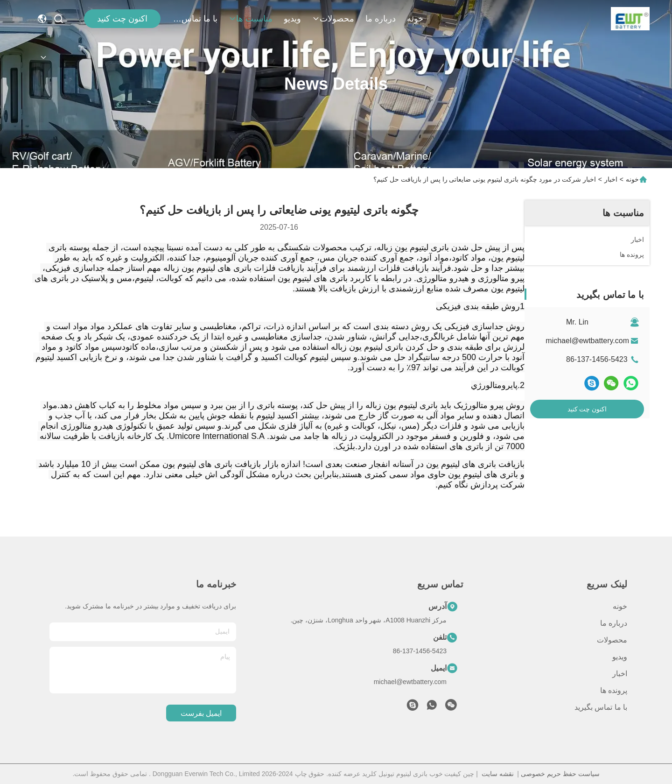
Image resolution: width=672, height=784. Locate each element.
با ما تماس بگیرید (195, 19)
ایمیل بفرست (201, 713)
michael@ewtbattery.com (587, 341)
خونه (415, 19)
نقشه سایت (498, 774)
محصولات (333, 19)
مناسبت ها (251, 19)
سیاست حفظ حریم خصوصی (560, 774)
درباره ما (381, 19)
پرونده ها (614, 690)
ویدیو (292, 19)
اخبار (611, 179)
